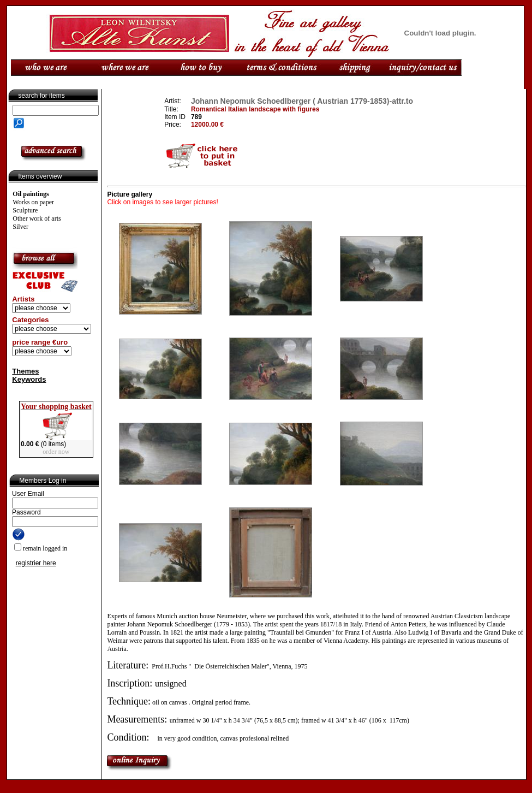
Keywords (29, 379)
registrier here (36, 563)
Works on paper (33, 202)
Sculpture (25, 210)
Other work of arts (37, 218)
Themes (25, 371)
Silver (20, 227)
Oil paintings (31, 194)
